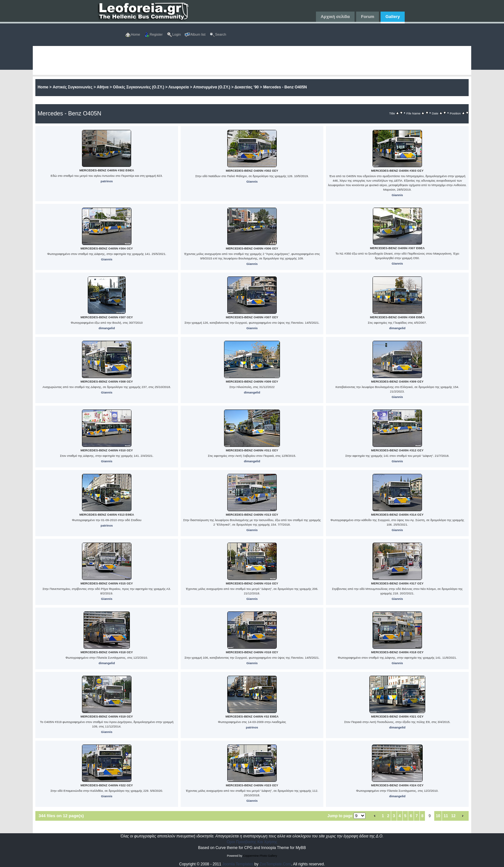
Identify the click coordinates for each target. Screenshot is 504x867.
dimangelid (107, 328)
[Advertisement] (226, 60)
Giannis (252, 181)
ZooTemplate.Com (275, 864)
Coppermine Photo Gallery (260, 856)
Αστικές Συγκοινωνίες (73, 87)
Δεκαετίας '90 (247, 87)
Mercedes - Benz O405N (285, 87)
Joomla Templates (238, 864)
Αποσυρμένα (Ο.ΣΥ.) (212, 87)
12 (453, 816)
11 (446, 816)
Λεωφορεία (179, 87)
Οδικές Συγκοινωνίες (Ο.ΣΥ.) (138, 87)
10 (438, 816)
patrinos (107, 181)
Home (43, 87)
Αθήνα (103, 87)
